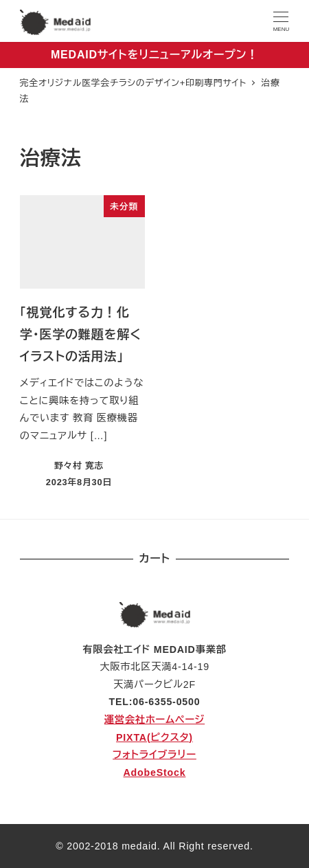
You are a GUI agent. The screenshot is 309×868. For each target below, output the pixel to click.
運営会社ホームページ (154, 720)
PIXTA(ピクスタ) (154, 737)
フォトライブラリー (154, 755)
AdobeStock (155, 772)
